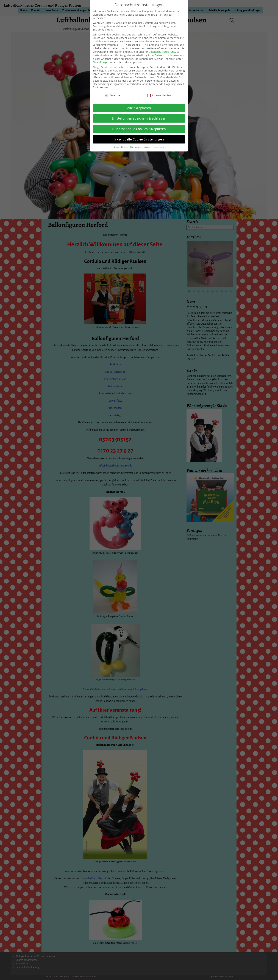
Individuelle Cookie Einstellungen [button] (139, 139)
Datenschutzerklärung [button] (141, 147)
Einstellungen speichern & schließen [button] (139, 118)
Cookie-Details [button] (121, 147)
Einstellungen (101, 62)
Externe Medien (159, 95)
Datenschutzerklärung (162, 52)
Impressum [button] (159, 147)
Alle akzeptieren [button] (139, 108)
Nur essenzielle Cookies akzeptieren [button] (139, 129)
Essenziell (113, 95)
